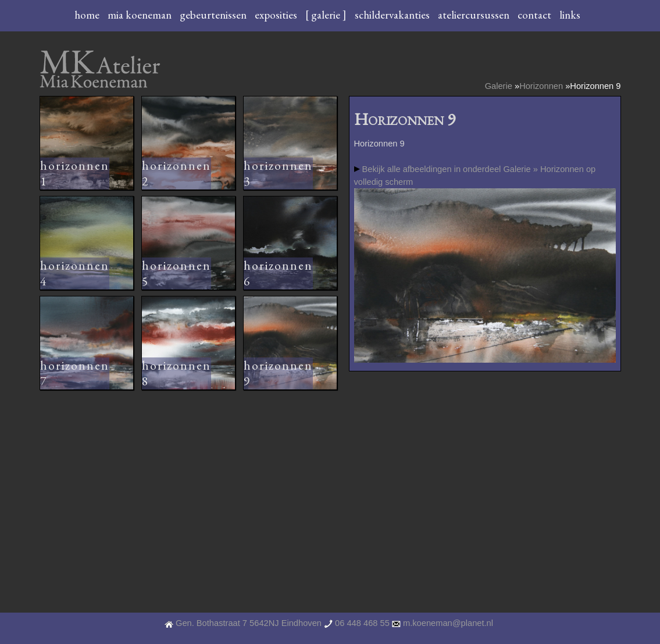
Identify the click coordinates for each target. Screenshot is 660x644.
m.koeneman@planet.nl (448, 623)
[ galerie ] (327, 15)
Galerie (499, 86)
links (570, 15)
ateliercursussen (475, 15)
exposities (277, 15)
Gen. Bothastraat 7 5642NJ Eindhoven (249, 623)
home (88, 15)
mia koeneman (141, 15)
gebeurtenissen (214, 15)
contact (536, 15)
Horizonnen (541, 86)
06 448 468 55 (362, 623)
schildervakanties (393, 15)
